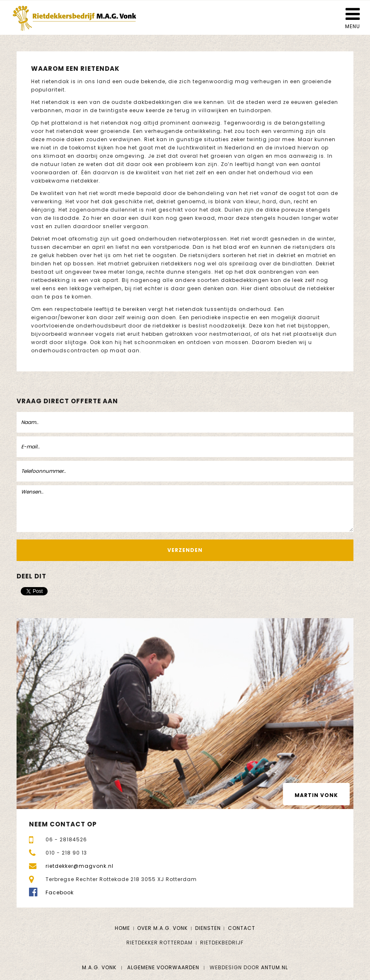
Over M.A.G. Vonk (162, 928)
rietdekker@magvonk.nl (80, 866)
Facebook (60, 892)
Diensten (208, 928)
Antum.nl (274, 967)
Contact (242, 928)
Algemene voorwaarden (163, 967)
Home (122, 928)
